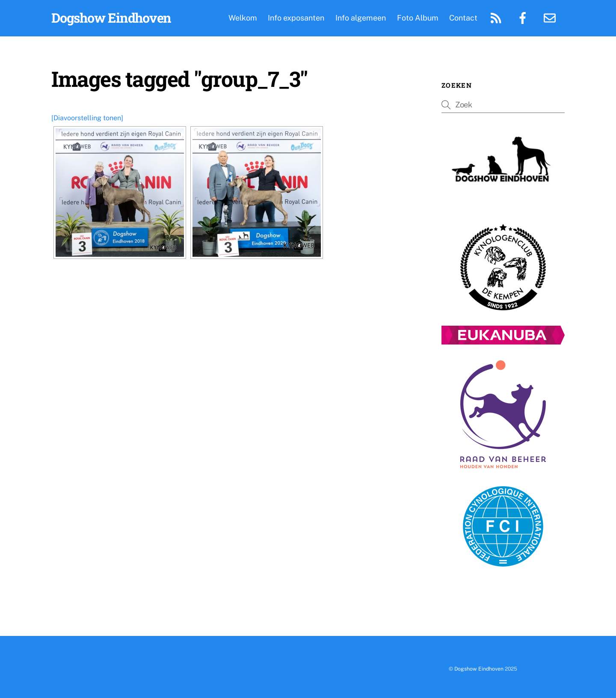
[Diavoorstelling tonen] (87, 118)
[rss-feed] (497, 17)
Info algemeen (361, 18)
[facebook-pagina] (524, 17)
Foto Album (418, 18)
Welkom (243, 18)
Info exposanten (296, 18)
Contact (463, 18)
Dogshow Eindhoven (479, 669)
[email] (551, 17)
